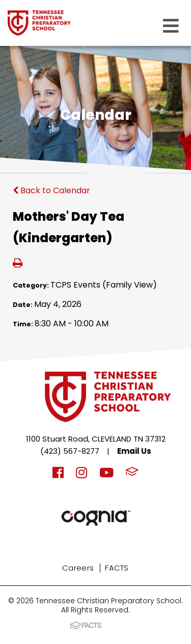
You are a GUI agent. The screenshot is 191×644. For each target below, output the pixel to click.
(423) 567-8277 (70, 451)
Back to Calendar (51, 190)
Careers (78, 568)
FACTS (117, 568)
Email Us (134, 451)
